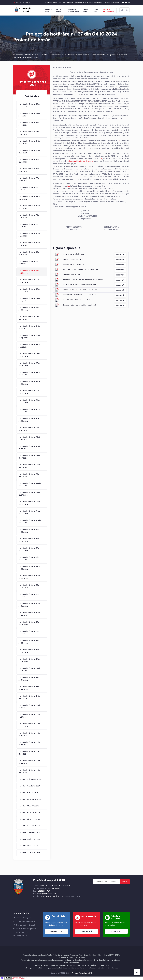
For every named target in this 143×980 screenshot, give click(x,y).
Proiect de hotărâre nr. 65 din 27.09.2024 (29, 291)
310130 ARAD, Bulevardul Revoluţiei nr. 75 (55, 886)
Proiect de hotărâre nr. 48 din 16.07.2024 (29, 448)
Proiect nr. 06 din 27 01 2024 (29, 820)
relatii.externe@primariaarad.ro (51, 897)
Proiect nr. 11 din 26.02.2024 (29, 786)
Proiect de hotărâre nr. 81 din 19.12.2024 (29, 143)
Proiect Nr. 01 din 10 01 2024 (29, 853)
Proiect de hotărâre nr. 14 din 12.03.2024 (29, 762)
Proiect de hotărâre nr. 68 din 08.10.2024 (29, 263)
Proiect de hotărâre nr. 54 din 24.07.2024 (29, 392)
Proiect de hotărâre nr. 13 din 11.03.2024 (29, 772)
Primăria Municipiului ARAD (82, 973)
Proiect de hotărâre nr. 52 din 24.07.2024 (29, 411)
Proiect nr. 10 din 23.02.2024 (29, 793)
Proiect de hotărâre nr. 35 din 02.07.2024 (29, 568)
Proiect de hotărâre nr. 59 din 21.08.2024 (29, 346)
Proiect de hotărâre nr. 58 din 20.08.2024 (29, 355)
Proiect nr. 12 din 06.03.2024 (29, 780)
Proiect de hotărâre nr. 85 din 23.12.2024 (29, 106)
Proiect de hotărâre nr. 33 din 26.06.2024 (29, 587)
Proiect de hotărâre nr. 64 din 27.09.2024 (29, 300)
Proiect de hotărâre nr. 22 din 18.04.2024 (29, 688)
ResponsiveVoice (17, 978)
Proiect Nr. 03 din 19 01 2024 (29, 840)
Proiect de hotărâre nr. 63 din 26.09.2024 (29, 309)
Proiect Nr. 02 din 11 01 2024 (29, 846)
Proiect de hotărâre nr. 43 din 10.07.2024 (29, 494)
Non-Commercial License (19, 979)
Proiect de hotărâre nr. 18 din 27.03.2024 (29, 725)
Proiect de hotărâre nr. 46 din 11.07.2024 (29, 466)
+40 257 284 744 (43, 891)
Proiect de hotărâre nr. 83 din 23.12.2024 (29, 124)
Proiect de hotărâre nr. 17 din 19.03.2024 (29, 735)
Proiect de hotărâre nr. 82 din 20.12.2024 (29, 133)
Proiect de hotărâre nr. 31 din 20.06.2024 (29, 605)
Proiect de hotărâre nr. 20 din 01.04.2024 (29, 707)
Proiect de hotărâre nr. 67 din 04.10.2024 (29, 272)
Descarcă (120, 255)
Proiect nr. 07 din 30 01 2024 (29, 813)
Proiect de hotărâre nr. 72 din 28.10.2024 (29, 226)
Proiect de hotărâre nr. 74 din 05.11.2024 (29, 207)
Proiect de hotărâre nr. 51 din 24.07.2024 (29, 420)
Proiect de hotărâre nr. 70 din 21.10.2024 (29, 244)
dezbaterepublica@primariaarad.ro (80, 162)
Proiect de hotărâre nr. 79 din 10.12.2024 (29, 161)
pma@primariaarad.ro (47, 894)
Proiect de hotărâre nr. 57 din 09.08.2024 (29, 365)
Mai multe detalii (57, 932)
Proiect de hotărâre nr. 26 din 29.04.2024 (29, 651)
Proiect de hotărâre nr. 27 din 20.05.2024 (29, 642)
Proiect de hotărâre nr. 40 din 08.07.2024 (30, 522)
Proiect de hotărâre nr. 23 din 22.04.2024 (29, 679)
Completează (86, 932)
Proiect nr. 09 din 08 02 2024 (29, 800)
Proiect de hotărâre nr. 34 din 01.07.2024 (29, 577)
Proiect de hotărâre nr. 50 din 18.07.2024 (29, 429)
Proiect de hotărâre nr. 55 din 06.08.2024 (29, 383)
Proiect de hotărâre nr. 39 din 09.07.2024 (29, 531)
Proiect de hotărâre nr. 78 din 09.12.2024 (29, 170)
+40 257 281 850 (22, 3)
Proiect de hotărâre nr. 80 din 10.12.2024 (29, 152)
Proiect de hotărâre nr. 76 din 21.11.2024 (29, 189)
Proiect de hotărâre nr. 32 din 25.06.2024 (29, 596)
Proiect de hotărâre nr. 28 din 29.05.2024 (29, 633)
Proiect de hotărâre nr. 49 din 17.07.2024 (29, 439)
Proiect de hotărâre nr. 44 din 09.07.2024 (30, 485)
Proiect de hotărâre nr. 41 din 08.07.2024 (29, 513)
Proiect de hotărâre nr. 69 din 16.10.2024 (29, 254)
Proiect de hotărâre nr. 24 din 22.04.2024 (29, 670)
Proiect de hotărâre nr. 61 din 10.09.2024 (29, 328)
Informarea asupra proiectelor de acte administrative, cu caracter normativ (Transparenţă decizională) (87, 55)
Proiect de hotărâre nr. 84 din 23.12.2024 (29, 115)
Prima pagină (18, 55)
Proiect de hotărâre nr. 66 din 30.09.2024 (29, 281)
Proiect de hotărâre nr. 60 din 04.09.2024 (29, 337)
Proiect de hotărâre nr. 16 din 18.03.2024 (29, 744)
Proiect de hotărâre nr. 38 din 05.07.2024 (29, 540)
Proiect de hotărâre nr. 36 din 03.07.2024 (29, 559)
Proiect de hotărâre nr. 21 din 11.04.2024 (29, 698)
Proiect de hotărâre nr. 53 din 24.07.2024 (29, 402)
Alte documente (41, 55)
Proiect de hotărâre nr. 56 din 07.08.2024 (29, 374)
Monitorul (29, 55)
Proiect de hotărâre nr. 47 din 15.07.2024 (29, 457)
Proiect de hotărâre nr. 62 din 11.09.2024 (29, 318)
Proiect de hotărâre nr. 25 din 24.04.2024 (29, 661)
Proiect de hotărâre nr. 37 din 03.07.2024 (29, 550)
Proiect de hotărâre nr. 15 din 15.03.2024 (29, 753)
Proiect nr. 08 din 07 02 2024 (29, 806)
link (120, 141)
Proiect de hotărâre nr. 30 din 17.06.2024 (29, 614)
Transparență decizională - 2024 (26, 58)
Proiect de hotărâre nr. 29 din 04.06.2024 (29, 624)
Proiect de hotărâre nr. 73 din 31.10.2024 (29, 217)
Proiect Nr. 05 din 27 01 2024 (29, 826)
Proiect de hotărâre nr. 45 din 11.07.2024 (29, 476)
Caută (125, 882)
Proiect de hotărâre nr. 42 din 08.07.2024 (29, 503)
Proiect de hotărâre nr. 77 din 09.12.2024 (29, 180)
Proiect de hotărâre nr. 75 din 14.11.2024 (29, 198)
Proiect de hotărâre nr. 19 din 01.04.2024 (29, 716)
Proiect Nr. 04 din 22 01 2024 (29, 833)
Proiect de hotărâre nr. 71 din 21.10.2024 (29, 235)
